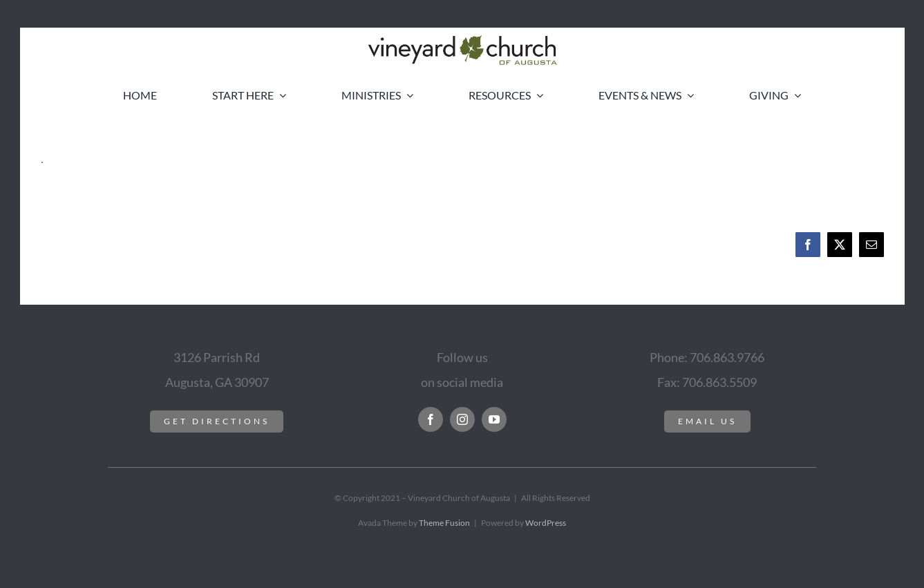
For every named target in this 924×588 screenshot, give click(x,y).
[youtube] (494, 419)
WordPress (546, 523)
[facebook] (431, 419)
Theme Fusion (444, 523)
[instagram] (462, 419)
